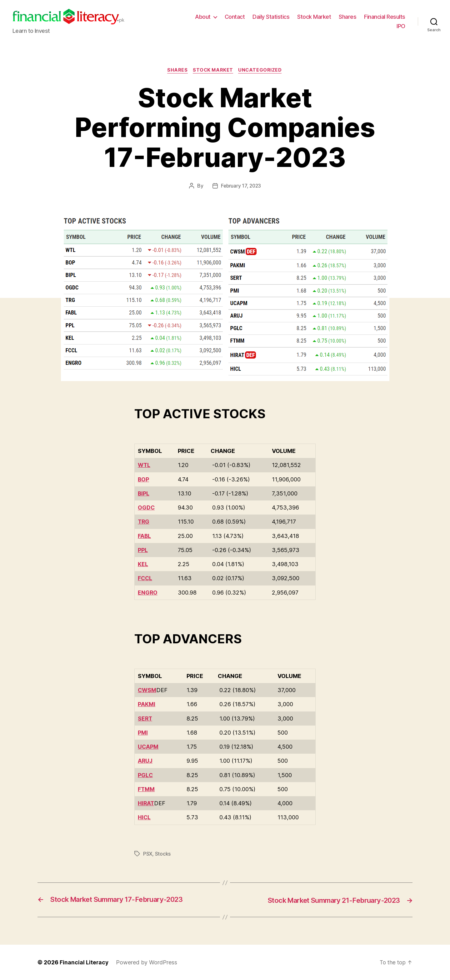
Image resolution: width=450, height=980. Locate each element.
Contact (235, 17)
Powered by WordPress (147, 962)
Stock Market (314, 17)
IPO (401, 26)
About (203, 17)
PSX (148, 854)
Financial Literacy (84, 962)
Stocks (163, 854)
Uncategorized (262, 71)
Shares (347, 17)
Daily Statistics (271, 17)
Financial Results (385, 17)
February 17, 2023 (241, 186)
